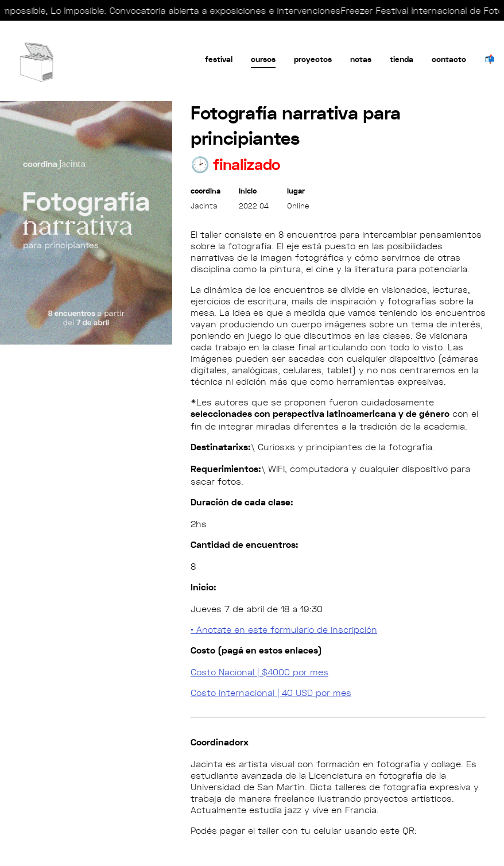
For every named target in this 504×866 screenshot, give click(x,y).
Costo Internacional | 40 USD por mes (271, 693)
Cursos (263, 59)
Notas (361, 59)
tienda (402, 59)
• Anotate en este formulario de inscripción (284, 629)
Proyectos (313, 59)
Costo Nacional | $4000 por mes (259, 672)
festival (219, 59)
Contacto (449, 59)
